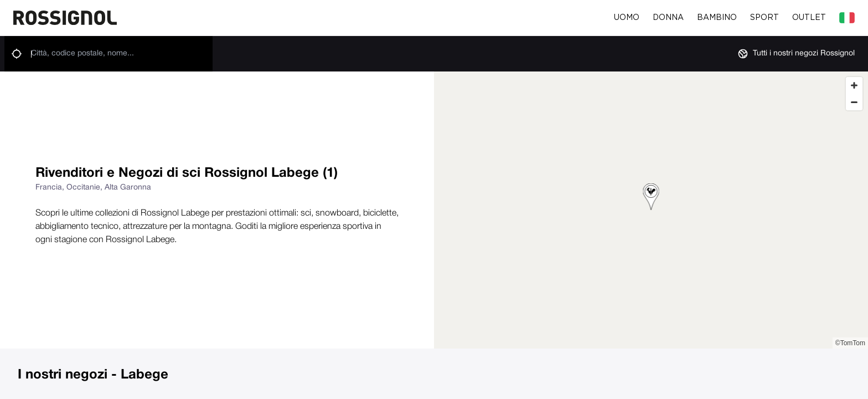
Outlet (809, 18)
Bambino (717, 18)
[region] (651, 210)
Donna (668, 18)
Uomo (627, 18)
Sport (764, 18)
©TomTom (850, 343)
